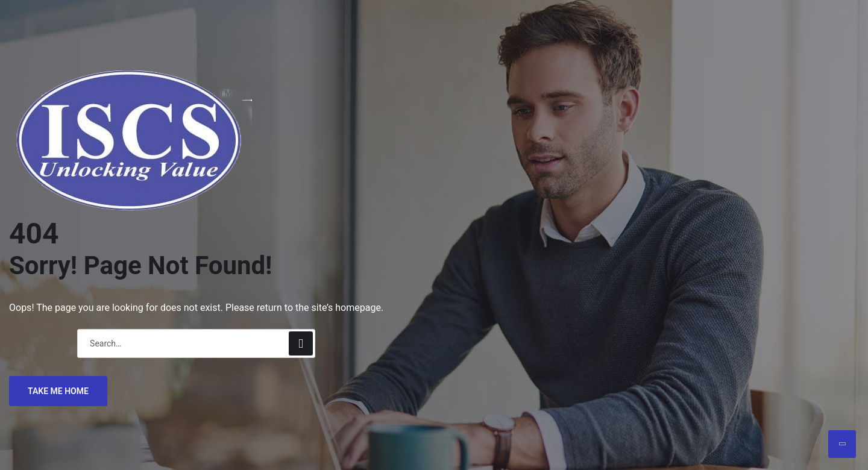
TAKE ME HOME (58, 391)
